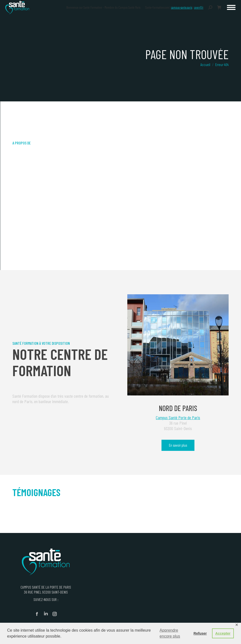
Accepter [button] (223, 633)
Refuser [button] (200, 633)
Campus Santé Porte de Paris (178, 417)
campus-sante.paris (182, 7)
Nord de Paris (178, 408)
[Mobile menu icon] (231, 7)
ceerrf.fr (199, 7)
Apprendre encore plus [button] (170, 633)
